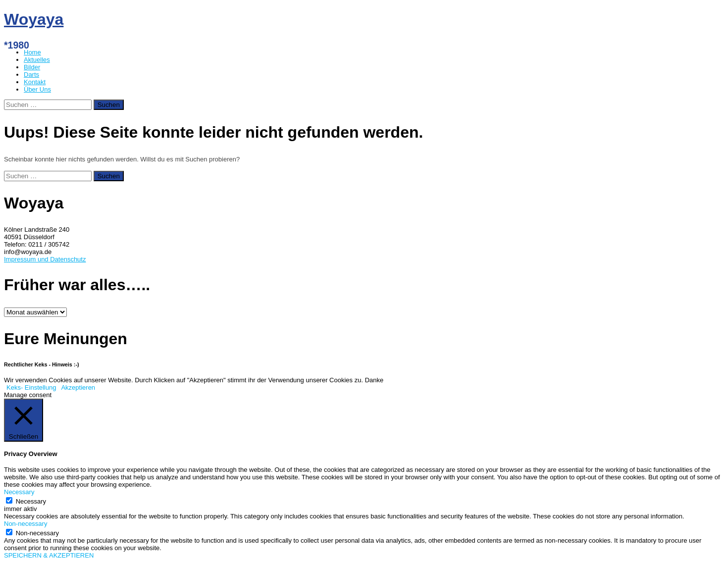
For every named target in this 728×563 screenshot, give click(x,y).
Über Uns (37, 89)
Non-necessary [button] (26, 524)
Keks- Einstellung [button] (31, 387)
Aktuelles (37, 60)
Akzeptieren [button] (78, 387)
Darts (31, 75)
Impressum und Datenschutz (45, 259)
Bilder (32, 67)
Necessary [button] (19, 492)
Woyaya (34, 19)
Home (32, 52)
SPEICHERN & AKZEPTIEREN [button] (49, 555)
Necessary (31, 501)
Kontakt (35, 82)
